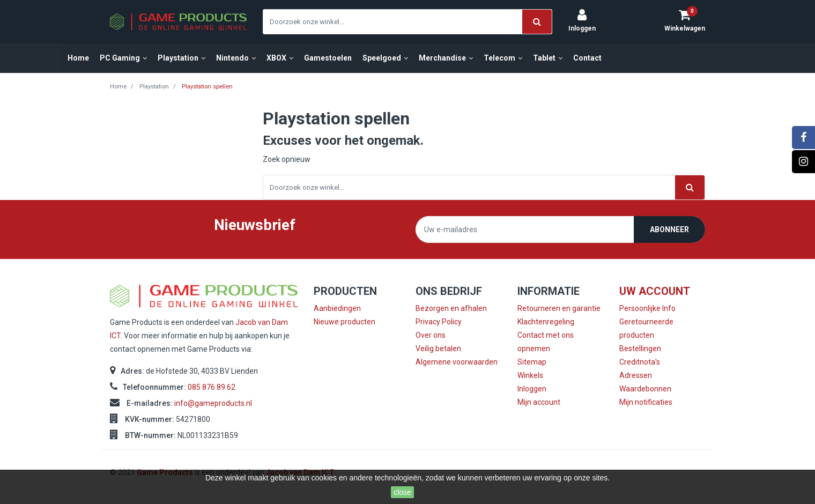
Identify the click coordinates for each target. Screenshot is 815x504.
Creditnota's (640, 362)
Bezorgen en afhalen (451, 308)
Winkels (530, 375)
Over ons (431, 335)
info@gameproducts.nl (213, 403)
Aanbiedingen (337, 308)
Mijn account (539, 402)
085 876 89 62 (212, 387)
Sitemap (532, 362)
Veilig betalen (438, 349)
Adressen (636, 375)
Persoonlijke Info (647, 308)
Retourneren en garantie (559, 308)
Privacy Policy (439, 322)
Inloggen (532, 389)
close (402, 492)
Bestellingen (640, 349)
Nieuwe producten (344, 322)
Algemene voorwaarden (457, 362)
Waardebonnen (645, 389)
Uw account (655, 291)
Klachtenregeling (546, 322)
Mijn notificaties (646, 402)
